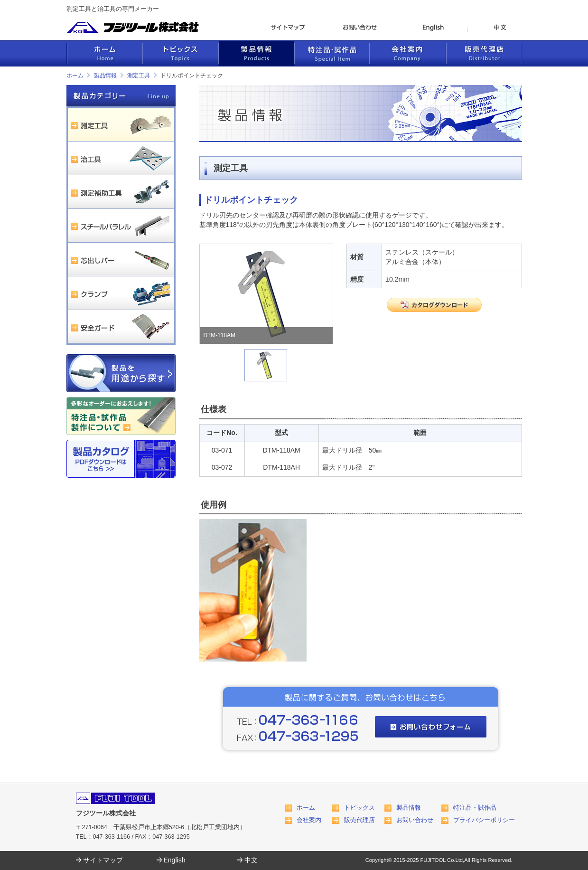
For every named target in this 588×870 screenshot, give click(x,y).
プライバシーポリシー (484, 820)
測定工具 (139, 76)
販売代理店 (359, 820)
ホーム (75, 76)
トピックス (359, 808)
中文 (251, 860)
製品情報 (105, 76)
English (175, 860)
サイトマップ (103, 860)
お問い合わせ (415, 820)
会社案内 (309, 820)
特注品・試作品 (475, 808)
